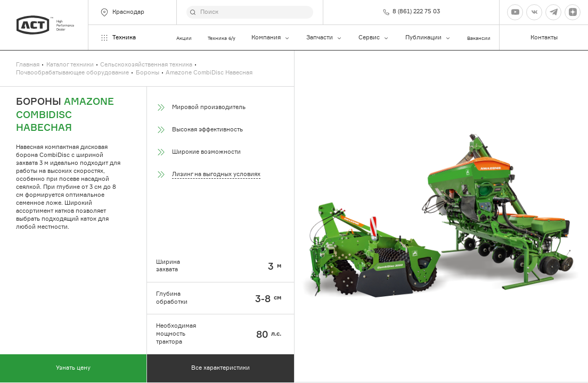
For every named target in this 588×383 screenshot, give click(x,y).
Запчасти (324, 38)
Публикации (428, 38)
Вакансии (479, 38)
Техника (118, 38)
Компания (271, 38)
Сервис (374, 38)
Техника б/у (222, 38)
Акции (184, 38)
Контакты (544, 38)
